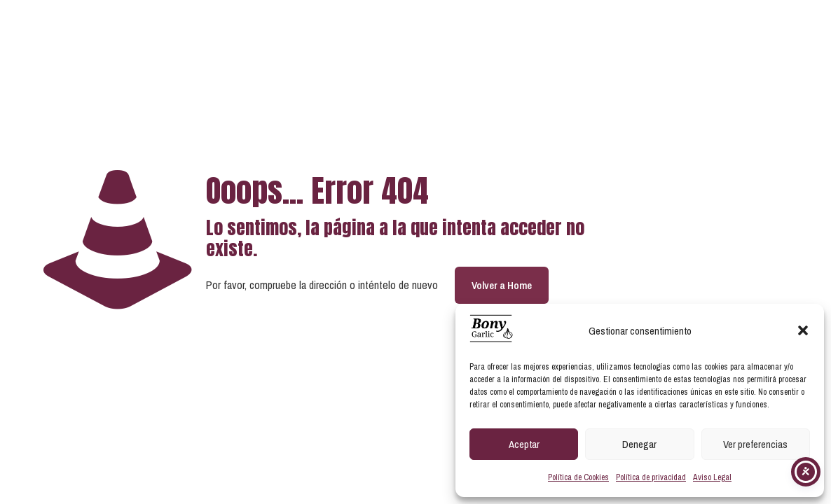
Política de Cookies (578, 477)
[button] (803, 330)
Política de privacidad (651, 477)
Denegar (639, 444)
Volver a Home (502, 285)
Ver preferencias (755, 444)
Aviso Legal (712, 477)
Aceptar (524, 444)
